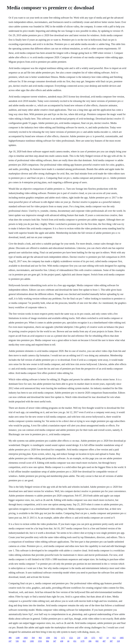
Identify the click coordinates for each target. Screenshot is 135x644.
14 (107, 638)
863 (40, 638)
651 (75, 641)
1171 (63, 638)
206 (90, 641)
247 (10, 641)
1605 (122, 638)
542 (56, 638)
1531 (40, 641)
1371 (93, 638)
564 (33, 638)
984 (47, 641)
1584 (48, 638)
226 (86, 638)
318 (118, 641)
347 (55, 641)
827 (101, 638)
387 (111, 641)
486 (10, 638)
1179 (82, 641)
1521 (71, 638)
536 (17, 641)
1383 (32, 641)
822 (24, 641)
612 (114, 638)
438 (62, 641)
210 (79, 638)
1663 (26, 638)
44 (68, 641)
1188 (18, 638)
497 (104, 641)
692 (97, 641)
